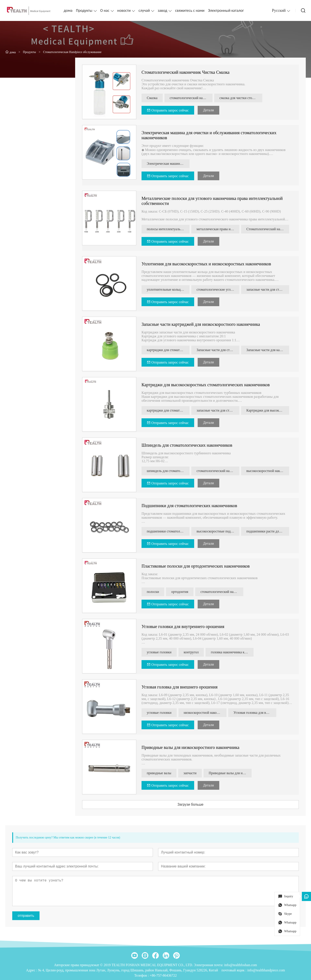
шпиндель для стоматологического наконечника (170, 471)
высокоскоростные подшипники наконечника (220, 531)
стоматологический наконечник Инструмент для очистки (193, 98)
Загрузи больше (192, 804)
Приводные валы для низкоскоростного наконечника (192, 747)
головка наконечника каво (232, 652)
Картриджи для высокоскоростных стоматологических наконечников (207, 385)
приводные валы (161, 773)
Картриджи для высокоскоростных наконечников (270, 410)
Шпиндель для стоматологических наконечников (189, 445)
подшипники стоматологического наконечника (170, 531)
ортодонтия (181, 592)
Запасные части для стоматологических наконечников (220, 350)
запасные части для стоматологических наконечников (270, 289)
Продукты (84, 10)
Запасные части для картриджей (270, 350)
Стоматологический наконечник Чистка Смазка (187, 72)
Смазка (154, 98)
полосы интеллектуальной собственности (170, 229)
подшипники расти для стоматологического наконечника (270, 531)
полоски (155, 592)
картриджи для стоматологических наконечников (170, 350)
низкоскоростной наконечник (207, 713)
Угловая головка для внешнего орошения (181, 687)
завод (162, 10)
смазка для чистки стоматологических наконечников (243, 98)
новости (124, 10)
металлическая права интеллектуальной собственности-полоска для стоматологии (220, 229)
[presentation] (12, 228)
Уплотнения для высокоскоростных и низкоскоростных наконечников (208, 264)
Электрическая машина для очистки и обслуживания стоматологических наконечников (170, 164)
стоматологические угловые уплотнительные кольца (220, 289)
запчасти (192, 773)
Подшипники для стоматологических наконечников (191, 506)
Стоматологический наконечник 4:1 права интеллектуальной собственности (270, 229)
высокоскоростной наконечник (270, 471)
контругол (193, 652)
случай (144, 10)
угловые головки (161, 652)
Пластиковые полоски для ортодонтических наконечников (197, 566)
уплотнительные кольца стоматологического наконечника (170, 289)
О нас (105, 10)
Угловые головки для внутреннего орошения (185, 626)
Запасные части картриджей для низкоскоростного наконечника (202, 324)
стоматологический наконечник (220, 471)
